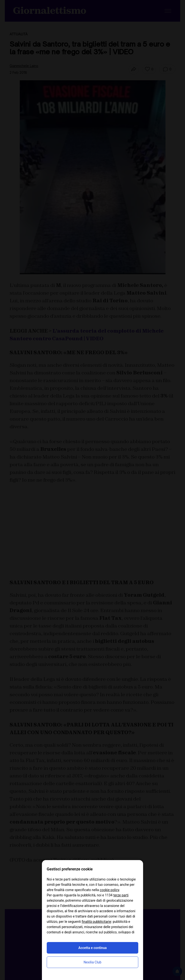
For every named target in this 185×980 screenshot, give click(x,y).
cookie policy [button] (109, 890)
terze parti (121, 895)
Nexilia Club (92, 962)
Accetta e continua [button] (92, 948)
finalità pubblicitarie (96, 922)
